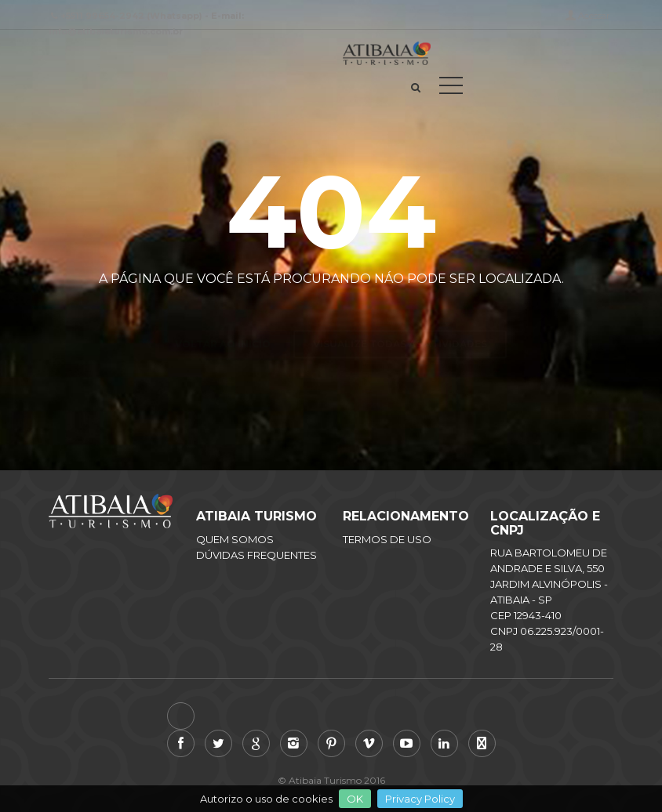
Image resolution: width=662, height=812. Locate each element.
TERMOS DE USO (387, 539)
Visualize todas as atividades (400, 316)
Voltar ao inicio (223, 316)
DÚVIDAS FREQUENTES (256, 555)
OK (355, 799)
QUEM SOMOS (235, 539)
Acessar (594, 16)
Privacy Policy (420, 799)
